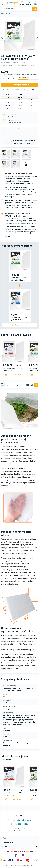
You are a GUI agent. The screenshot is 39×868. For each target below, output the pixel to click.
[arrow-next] (37, 359)
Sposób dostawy (14, 114)
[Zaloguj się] (28, 3)
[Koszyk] (35, 3)
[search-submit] (35, 9)
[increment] (3, 79)
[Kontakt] (22, 3)
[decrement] (14, 79)
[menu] (4, 3)
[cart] (19, 325)
